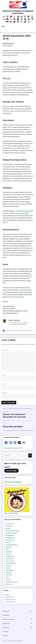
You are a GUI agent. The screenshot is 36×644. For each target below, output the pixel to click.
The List (21, 88)
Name (4, 375)
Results (8, 568)
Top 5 (7, 577)
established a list (8, 132)
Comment (5, 350)
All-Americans (10, 524)
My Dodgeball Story (12, 545)
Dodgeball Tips (10, 538)
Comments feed (11, 599)
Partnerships (10, 559)
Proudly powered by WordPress (15, 641)
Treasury (8, 580)
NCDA (4, 641)
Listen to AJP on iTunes (11, 513)
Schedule (6, 615)
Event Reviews (10, 540)
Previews (9, 566)
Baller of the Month (11, 533)
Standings (27, 202)
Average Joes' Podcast (13, 531)
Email (4, 384)
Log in (8, 595)
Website (4, 393)
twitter (25, 111)
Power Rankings (11, 563)
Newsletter (26, 331)
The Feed (9, 575)
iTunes (12, 111)
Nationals (9, 547)
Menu (3, 26)
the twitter (21, 297)
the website (28, 292)
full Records (6, 206)
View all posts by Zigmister (20, 324)
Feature (8, 542)
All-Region (9, 526)
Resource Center (8, 619)
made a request (28, 211)
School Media (10, 570)
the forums (19, 292)
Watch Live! (9, 584)
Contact (5, 632)
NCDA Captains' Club (16, 448)
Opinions (8, 554)
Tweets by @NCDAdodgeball (13, 482)
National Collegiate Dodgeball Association (18, 12)
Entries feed (9, 597)
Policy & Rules (10, 561)
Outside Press (10, 556)
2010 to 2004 (20, 213)
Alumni (8, 529)
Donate (5, 636)
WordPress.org (10, 602)
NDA (7, 549)
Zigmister (8, 331)
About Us (6, 611)
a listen (22, 109)
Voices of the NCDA (12, 582)
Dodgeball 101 (10, 535)
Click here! (11, 471)
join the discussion (26, 181)
